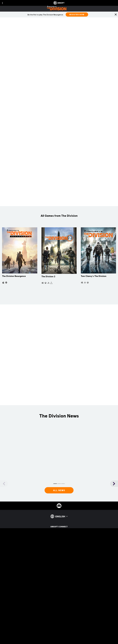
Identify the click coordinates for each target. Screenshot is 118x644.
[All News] (59, 490)
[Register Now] (77, 14)
